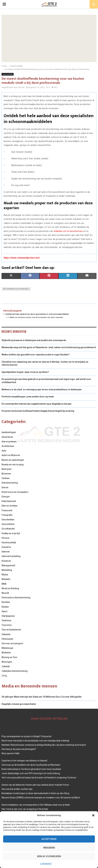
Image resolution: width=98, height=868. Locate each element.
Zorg (4, 676)
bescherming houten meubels (16, 289)
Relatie (5, 607)
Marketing (7, 570)
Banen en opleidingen (13, 460)
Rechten (6, 602)
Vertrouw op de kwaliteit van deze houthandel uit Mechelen (31, 765)
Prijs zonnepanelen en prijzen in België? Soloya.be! (27, 736)
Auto (4, 451)
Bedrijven (7, 469)
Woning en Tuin (9, 657)
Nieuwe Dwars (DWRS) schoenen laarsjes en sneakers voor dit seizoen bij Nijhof (41, 798)
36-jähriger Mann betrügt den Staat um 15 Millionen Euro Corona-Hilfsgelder (42, 697)
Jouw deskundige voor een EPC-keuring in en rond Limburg (31, 773)
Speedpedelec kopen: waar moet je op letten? (25, 372)
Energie (6, 497)
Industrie (6, 547)
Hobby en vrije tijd (11, 533)
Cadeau (6, 478)
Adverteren (7, 437)
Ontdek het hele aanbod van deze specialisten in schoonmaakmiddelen (37, 314)
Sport (4, 611)
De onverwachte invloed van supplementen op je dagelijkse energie (36, 404)
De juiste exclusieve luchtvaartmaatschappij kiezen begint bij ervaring (38, 411)
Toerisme (7, 625)
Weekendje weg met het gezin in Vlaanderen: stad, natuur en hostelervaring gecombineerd (49, 347)
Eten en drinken (9, 506)
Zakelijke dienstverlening (15, 671)
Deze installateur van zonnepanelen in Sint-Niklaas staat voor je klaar (36, 805)
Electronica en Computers (15, 492)
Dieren (5, 487)
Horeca (5, 538)
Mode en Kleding (10, 588)
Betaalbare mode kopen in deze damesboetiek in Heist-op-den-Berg (35, 793)
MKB (4, 584)
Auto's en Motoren (11, 455)
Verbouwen (7, 639)
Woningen (7, 662)
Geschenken (8, 520)
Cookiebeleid (46, 864)
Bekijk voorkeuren (49, 856)
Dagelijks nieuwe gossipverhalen (19, 704)
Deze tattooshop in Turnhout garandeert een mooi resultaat (31, 769)
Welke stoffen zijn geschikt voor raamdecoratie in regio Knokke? (36, 355)
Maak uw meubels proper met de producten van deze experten (36, 317)
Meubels (6, 579)
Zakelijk (6, 666)
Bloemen (6, 474)
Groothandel (8, 529)
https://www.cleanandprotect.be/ (22, 258)
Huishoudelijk (8, 74)
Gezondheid (8, 524)
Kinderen (6, 561)
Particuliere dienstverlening (16, 598)
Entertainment (9, 501)
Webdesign (7, 648)
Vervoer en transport (12, 643)
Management (8, 565)
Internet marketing (11, 556)
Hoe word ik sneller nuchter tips (17, 789)
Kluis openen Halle (11, 753)
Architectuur (8, 446)
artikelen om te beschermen (68, 231)
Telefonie (6, 620)
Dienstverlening (10, 483)
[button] (93, 815)
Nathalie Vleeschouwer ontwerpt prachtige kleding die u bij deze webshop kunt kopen (44, 745)
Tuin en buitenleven (11, 630)
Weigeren (49, 848)
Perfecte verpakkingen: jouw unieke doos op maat (28, 397)
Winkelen (6, 653)
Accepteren (49, 839)
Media (5, 575)
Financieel (7, 510)
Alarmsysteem (9, 442)
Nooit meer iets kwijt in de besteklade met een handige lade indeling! (35, 741)
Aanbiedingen (9, 432)
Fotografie (7, 515)
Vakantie (6, 634)
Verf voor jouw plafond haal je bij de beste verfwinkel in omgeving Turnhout (39, 778)
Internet (6, 552)
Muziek (5, 593)
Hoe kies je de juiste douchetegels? (19, 749)
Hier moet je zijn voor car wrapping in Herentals (25, 809)
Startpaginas (8, 616)
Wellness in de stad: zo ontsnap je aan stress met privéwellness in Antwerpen (42, 389)
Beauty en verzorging (13, 465)
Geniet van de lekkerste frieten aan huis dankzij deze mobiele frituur (35, 785)
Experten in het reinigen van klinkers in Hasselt (24, 761)
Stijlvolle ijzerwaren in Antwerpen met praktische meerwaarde (34, 340)
